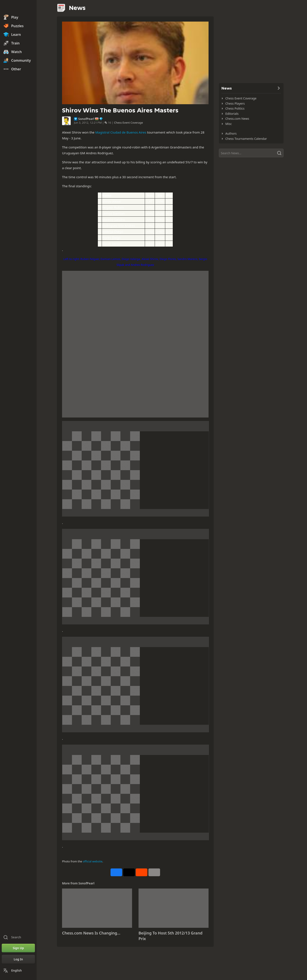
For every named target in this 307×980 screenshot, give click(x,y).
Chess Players (235, 103)
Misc (229, 124)
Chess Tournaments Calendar (246, 139)
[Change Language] (18, 971)
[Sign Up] (18, 948)
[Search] (251, 153)
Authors (231, 133)
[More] (154, 872)
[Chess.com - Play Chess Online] (18, 7)
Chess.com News (237, 119)
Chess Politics (235, 108)
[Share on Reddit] (142, 872)
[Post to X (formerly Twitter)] (129, 872)
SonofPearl (86, 119)
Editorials (232, 114)
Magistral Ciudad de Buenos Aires (121, 132)
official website (93, 861)
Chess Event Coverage (128, 123)
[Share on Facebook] (116, 872)
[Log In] (18, 959)
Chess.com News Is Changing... (91, 933)
